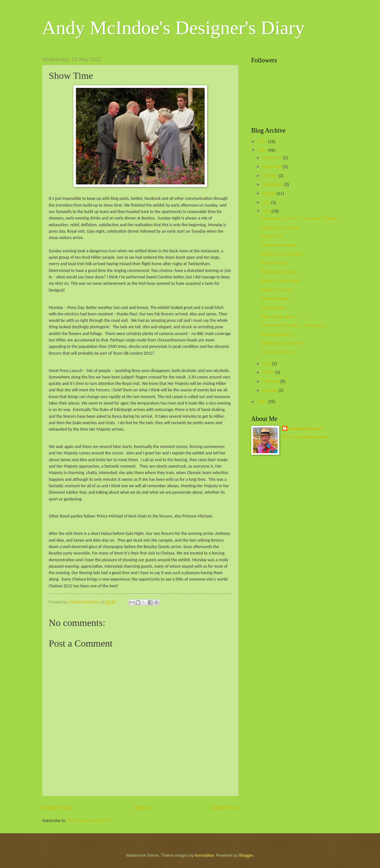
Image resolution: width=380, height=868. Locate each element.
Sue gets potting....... (281, 334)
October (270, 176)
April (267, 364)
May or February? (278, 352)
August (270, 193)
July (267, 202)
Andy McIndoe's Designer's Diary (173, 28)
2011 (263, 401)
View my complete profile (305, 437)
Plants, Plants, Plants (281, 281)
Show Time (272, 236)
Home (141, 808)
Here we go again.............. (286, 317)
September (273, 184)
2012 (263, 150)
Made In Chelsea (277, 290)
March (269, 372)
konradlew (204, 855)
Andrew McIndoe (305, 429)
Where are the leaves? (283, 343)
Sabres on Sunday (279, 245)
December (273, 158)
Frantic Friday (274, 263)
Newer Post (57, 808)
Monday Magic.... (277, 299)
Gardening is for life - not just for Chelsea (299, 218)
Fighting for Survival (280, 227)
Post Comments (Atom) (89, 821)
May (267, 211)
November (273, 167)
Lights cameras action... (283, 254)
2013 (263, 141)
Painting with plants (279, 272)
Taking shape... (276, 308)
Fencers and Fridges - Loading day (294, 325)
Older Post (224, 808)
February (271, 381)
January (270, 390)
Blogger (246, 855)
